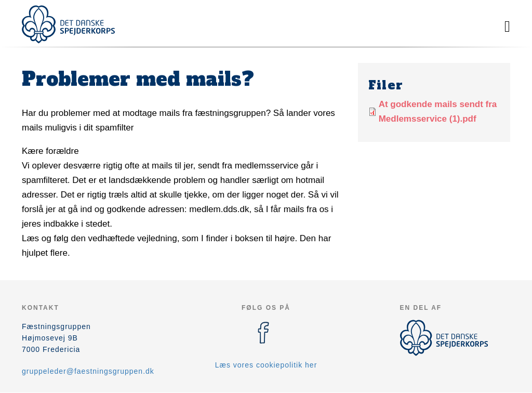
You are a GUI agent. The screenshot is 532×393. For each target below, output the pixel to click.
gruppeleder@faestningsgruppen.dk (88, 371)
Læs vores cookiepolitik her (266, 365)
